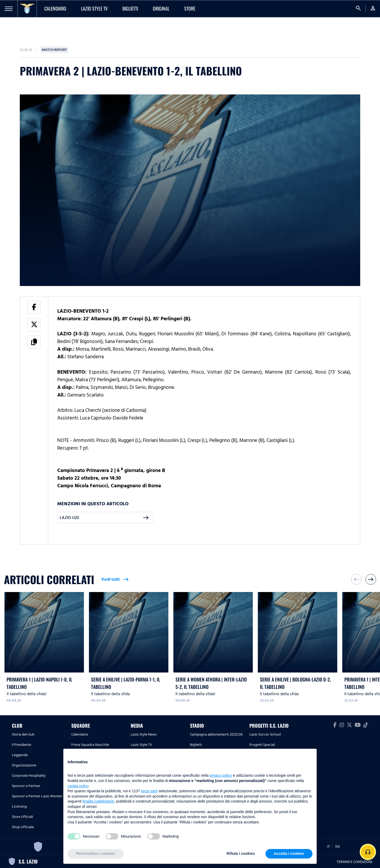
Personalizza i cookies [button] (96, 853)
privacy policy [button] (221, 775)
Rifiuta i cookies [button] (241, 853)
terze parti (149, 791)
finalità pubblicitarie (98, 801)
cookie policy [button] (78, 786)
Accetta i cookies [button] (289, 853)
